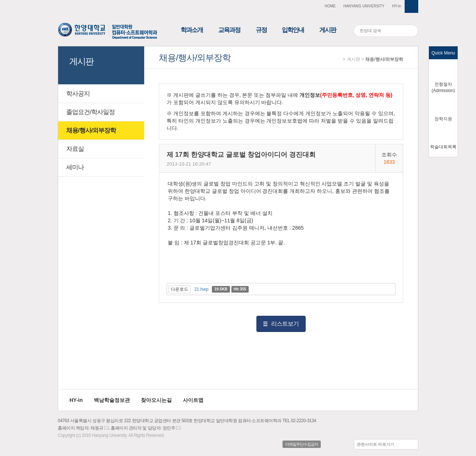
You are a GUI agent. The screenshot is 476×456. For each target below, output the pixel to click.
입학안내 (293, 30)
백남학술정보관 (112, 400)
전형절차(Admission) (443, 87)
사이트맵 (193, 400)
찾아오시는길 (156, 400)
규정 (261, 30)
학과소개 (192, 30)
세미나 (75, 167)
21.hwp (201, 289)
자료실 (75, 149)
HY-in (397, 6)
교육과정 (229, 30)
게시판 (328, 30)
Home (339, 59)
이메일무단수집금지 (302, 444)
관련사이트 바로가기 (376, 444)
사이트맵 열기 (411, 6)
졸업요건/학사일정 (90, 112)
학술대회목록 (443, 147)
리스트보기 (285, 324)
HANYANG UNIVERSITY (364, 6)
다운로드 (180, 289)
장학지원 (443, 119)
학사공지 (78, 94)
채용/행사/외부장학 (384, 59)
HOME (330, 6)
